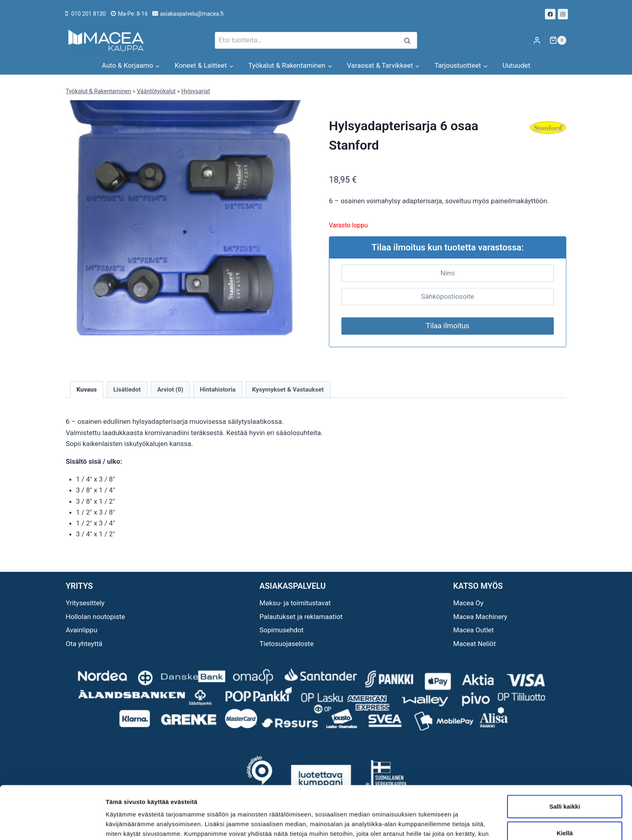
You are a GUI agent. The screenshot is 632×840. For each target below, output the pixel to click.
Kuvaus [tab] (87, 390)
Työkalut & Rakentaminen (98, 91)
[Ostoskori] (558, 40)
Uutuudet (517, 65)
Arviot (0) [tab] (170, 390)
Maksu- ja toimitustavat (295, 603)
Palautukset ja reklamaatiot (301, 617)
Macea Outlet (473, 630)
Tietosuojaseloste (287, 644)
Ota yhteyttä (84, 644)
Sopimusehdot (282, 630)
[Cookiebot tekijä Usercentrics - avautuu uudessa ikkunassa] (52, 824)
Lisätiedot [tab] (127, 390)
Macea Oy (468, 603)
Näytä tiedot (431, 824)
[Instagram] (563, 14)
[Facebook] (550, 14)
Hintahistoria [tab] (218, 390)
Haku (410, 41)
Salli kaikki (565, 761)
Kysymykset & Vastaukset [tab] (288, 390)
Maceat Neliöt (474, 644)
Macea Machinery (480, 617)
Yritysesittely (85, 603)
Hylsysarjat (196, 91)
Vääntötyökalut (156, 91)
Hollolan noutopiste (95, 617)
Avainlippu (81, 630)
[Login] (537, 41)
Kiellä (565, 787)
